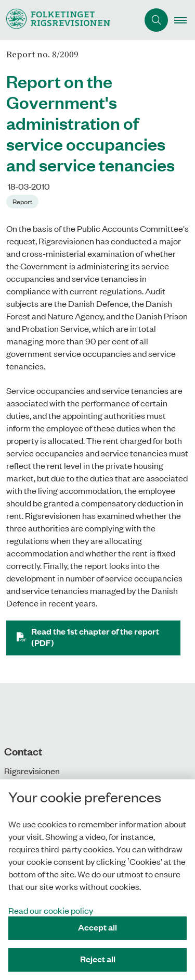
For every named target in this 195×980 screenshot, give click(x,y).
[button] (185, 20)
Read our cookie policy (51, 910)
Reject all (98, 959)
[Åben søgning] (156, 20)
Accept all (97, 927)
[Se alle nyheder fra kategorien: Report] (23, 201)
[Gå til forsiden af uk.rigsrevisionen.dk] (69, 20)
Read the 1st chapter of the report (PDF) (95, 637)
